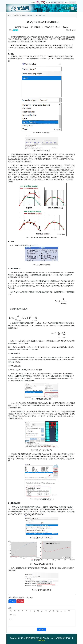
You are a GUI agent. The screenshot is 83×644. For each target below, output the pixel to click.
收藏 (20, 601)
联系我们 (42, 640)
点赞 (12, 601)
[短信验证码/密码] (67, 2)
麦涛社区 (16, 15)
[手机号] (33, 2)
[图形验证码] (48, 2)
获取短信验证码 (57, 2)
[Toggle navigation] (73, 8)
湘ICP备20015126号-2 (65, 638)
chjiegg (25, 27)
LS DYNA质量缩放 (36, 370)
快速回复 (42, 629)
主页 (10, 15)
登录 (72, 2)
